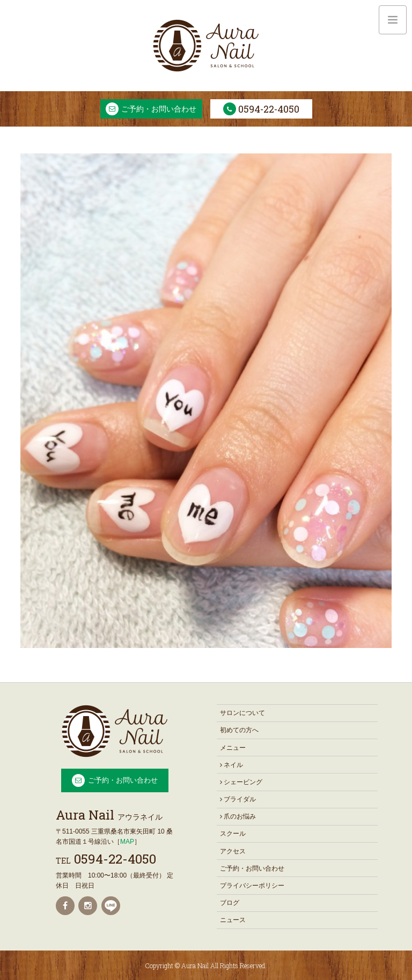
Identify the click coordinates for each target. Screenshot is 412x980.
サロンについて (242, 713)
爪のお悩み (238, 816)
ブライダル (238, 799)
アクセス (233, 851)
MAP (127, 842)
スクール (233, 834)
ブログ (230, 903)
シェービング (241, 782)
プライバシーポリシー (252, 886)
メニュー (233, 748)
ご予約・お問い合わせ (159, 109)
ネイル (231, 765)
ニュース (233, 920)
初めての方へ (239, 730)
